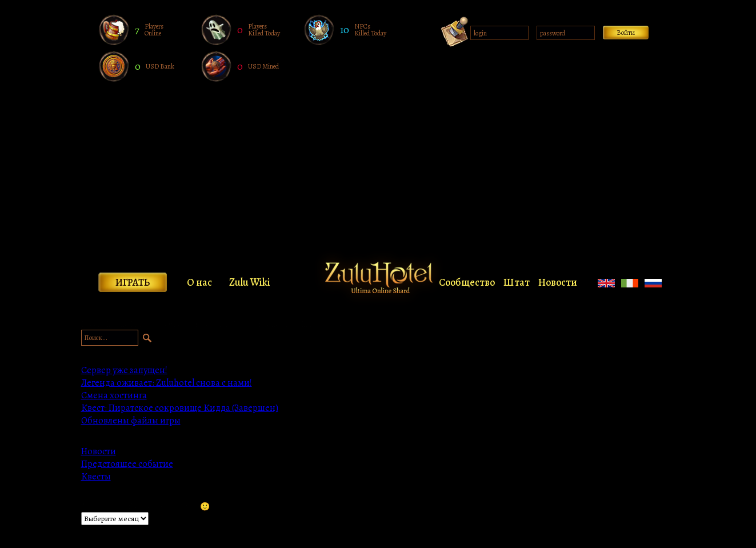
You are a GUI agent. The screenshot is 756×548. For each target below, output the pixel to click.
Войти (626, 33)
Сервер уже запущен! (124, 370)
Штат (517, 282)
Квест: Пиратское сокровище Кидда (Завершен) (180, 408)
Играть (133, 282)
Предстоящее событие (127, 464)
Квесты (96, 477)
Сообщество (467, 282)
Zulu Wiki (250, 282)
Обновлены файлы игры (131, 421)
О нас (199, 282)
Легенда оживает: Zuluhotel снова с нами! (167, 383)
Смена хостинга (114, 395)
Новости (558, 282)
